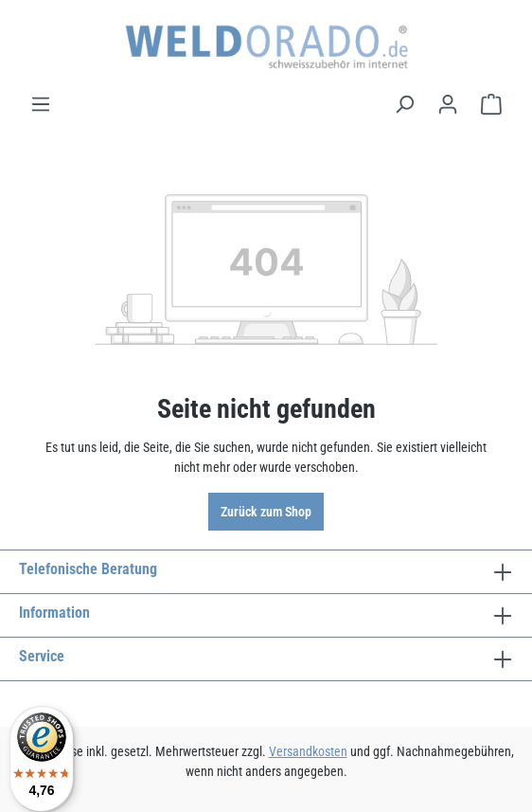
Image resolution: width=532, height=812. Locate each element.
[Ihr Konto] (448, 104)
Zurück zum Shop (266, 512)
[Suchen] (404, 104)
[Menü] (41, 104)
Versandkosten (308, 751)
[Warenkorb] (491, 104)
